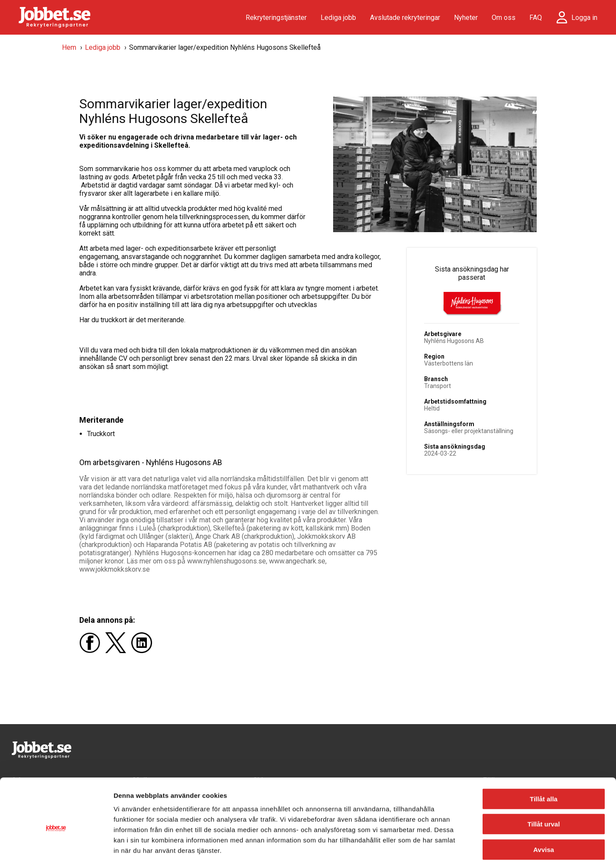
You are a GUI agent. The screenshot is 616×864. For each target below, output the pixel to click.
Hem (69, 47)
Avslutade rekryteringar (405, 18)
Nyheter (466, 18)
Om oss (504, 18)
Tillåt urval (544, 784)
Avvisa (544, 809)
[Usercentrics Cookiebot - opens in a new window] (56, 847)
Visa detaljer (470, 847)
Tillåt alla (544, 758)
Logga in (584, 18)
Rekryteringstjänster (276, 18)
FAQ (536, 18)
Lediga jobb (338, 18)
